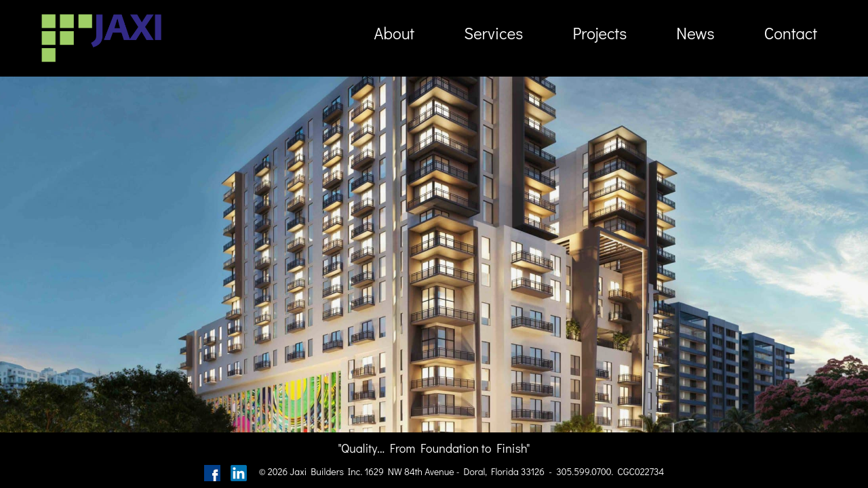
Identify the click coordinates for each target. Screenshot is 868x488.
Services (493, 33)
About (394, 33)
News (695, 33)
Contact (791, 33)
